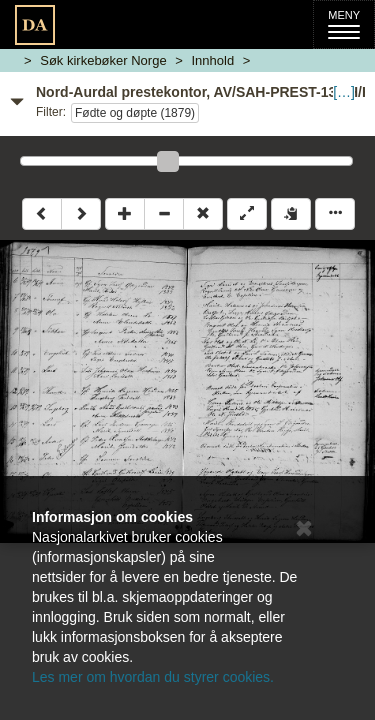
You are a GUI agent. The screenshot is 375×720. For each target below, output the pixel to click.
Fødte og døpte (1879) (135, 113)
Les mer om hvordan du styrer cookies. (153, 677)
